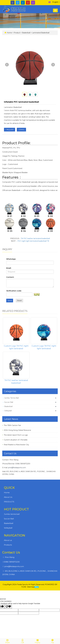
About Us (8, 497)
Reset (19, 301)
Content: (10, 277)
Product (17, 33)
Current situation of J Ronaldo (16, 440)
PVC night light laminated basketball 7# (33, 241)
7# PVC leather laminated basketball (35, 238)
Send (10, 301)
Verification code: (14, 291)
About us (8, 540)
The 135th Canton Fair (12, 425)
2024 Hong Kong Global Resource (17, 430)
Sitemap (31, 587)
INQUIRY (10, 130)
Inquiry (37, 641)
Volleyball (8, 411)
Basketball (26, 33)
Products (8, 545)
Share (7, 641)
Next (53, 65)
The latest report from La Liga (16, 435)
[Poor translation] (8, 607)
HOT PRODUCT (16, 509)
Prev (7, 65)
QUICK (9, 488)
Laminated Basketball (40, 33)
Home (9, 33)
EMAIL (21, 130)
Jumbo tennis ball (12, 514)
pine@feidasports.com (17, 468)
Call (22, 641)
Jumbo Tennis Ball (11, 398)
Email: (9, 268)
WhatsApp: (11, 259)
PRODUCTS (9, 502)
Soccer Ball (9, 402)
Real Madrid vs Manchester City (16, 445)
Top (52, 641)
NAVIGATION (15, 535)
